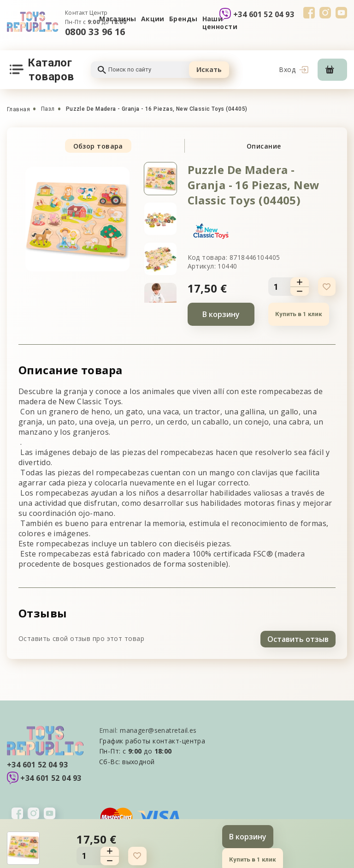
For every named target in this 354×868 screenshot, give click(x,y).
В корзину (221, 314)
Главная (18, 109)
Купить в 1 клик (298, 314)
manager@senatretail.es (158, 729)
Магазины (118, 19)
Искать (209, 69)
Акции (153, 19)
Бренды (183, 19)
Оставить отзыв (298, 638)
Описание (264, 146)
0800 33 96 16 (95, 32)
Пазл (48, 109)
